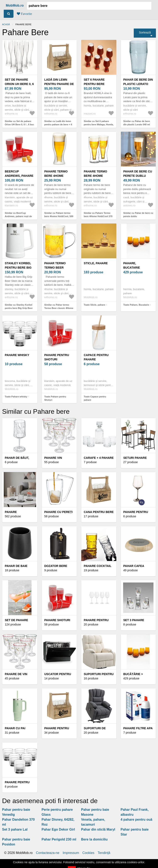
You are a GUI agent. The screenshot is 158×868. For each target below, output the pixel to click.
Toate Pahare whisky (16, 397)
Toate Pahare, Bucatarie (136, 305)
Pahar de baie (16, 566)
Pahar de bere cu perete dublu (138, 174)
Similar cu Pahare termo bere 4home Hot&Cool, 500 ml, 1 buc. (59, 216)
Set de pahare (16, 620)
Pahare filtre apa (138, 728)
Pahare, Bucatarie (132, 265)
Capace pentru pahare (96, 357)
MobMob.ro (15, 5)
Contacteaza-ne (48, 853)
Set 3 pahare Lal (15, 829)
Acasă (6, 24)
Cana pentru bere (99, 512)
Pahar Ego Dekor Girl (58, 829)
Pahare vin (53, 458)
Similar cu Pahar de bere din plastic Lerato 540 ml (137, 123)
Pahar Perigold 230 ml (59, 839)
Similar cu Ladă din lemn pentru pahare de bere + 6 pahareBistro (58, 125)
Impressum (71, 853)
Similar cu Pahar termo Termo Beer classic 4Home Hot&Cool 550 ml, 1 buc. (59, 308)
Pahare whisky (17, 355)
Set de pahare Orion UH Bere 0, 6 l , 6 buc (19, 84)
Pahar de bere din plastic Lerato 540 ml (138, 84)
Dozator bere (56, 566)
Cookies (88, 853)
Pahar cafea (134, 566)
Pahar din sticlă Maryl (98, 829)
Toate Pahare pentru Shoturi (55, 398)
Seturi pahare (135, 458)
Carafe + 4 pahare (99, 458)
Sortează (145, 32)
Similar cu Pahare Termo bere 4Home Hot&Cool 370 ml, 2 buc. (98, 216)
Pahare (11, 512)
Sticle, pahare (96, 263)
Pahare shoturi (57, 620)
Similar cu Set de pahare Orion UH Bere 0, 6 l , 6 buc (19, 123)
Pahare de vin (16, 674)
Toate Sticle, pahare (94, 305)
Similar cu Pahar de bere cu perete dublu (138, 215)
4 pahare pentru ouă (137, 820)
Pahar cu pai (15, 728)
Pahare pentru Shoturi (57, 357)
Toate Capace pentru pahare (95, 398)
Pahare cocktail (98, 566)
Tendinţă (104, 853)
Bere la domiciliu (94, 839)
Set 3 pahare (134, 620)
